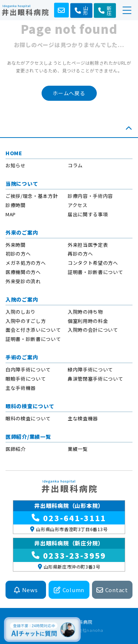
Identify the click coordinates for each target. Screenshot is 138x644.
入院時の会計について (93, 330)
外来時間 (16, 245)
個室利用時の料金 (88, 321)
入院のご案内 (22, 299)
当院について (22, 184)
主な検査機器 (83, 418)
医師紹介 (16, 449)
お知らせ (16, 165)
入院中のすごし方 (26, 321)
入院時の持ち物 (85, 312)
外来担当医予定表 (88, 245)
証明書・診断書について (95, 272)
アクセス (78, 205)
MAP (11, 214)
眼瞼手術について (26, 379)
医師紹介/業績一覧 (28, 437)
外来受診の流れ (23, 281)
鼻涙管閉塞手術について (95, 379)
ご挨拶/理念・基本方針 (32, 196)
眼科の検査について (30, 406)
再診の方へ (80, 254)
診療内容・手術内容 (90, 196)
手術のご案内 (22, 357)
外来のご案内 (22, 232)
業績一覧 (78, 449)
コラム (75, 165)
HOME (14, 153)
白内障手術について (28, 369)
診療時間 (16, 205)
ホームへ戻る (69, 93)
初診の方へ (18, 254)
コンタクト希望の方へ (93, 263)
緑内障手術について (90, 369)
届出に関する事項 (88, 214)
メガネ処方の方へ (26, 263)
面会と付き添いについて (33, 330)
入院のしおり (21, 312)
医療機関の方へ (23, 272)
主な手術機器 (21, 388)
